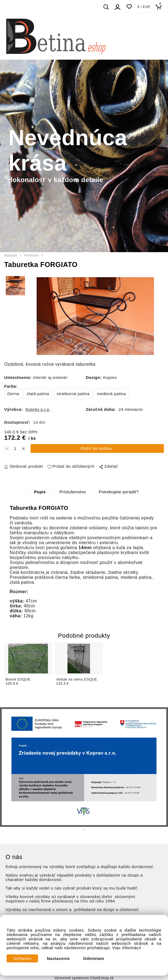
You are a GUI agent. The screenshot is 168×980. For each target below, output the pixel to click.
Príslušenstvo (73, 492)
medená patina (111, 394)
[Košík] (160, 7)
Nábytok (11, 255)
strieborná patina (73, 394)
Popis (40, 492)
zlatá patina (38, 394)
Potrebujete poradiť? (119, 492)
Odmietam (94, 959)
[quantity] (15, 448)
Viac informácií (127, 948)
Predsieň (32, 255)
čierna (13, 394)
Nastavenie (58, 959)
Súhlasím (22, 959)
